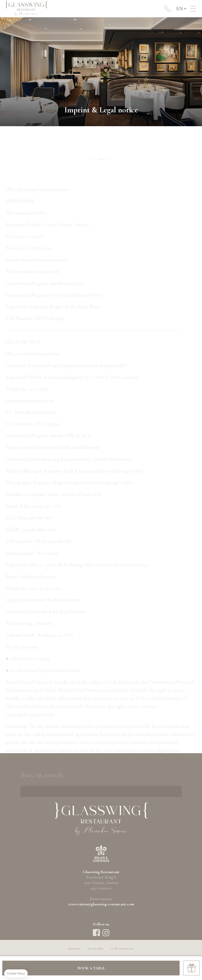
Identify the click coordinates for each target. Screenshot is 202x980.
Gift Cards (191, 968)
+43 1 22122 (168, 9)
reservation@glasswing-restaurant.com (101, 904)
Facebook (96, 933)
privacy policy (96, 948)
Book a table (91, 968)
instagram (106, 933)
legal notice (75, 948)
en (180, 9)
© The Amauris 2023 (122, 948)
